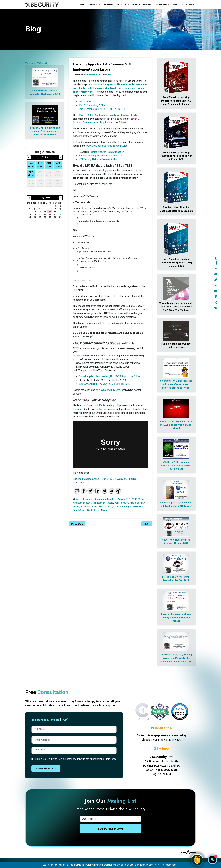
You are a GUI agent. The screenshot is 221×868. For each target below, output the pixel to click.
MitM (135, 499)
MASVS (127, 499)
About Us (177, 4)
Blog (83, 4)
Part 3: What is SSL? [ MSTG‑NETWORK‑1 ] (102, 109)
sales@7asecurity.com (108, 390)
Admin (109, 75)
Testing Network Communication (107, 152)
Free (119, 4)
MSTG (90, 506)
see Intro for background (102, 84)
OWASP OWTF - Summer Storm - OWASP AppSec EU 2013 (176, 465)
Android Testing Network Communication (101, 156)
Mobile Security (122, 503)
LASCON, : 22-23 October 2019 (105, 384)
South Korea (93, 510)
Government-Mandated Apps (109, 499)
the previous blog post (100, 170)
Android (80, 499)
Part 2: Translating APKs (92, 105)
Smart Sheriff (80, 510)
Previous (77, 524)
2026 (45, 157)
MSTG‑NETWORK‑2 (103, 506)
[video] (186, 388)
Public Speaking (121, 506)
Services (94, 4)
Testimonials (162, 4)
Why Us (147, 4)
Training (109, 4)
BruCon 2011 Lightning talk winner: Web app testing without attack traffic (45, 131)
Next (147, 524)
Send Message (46, 768)
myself (115, 405)
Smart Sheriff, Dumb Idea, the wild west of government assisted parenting (176, 384)
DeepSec (78, 409)
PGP (64, 720)
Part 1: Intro (85, 102)
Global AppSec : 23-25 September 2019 (109, 376)
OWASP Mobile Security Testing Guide (107, 146)
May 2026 (45, 198)
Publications (132, 4)
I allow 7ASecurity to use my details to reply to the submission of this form (76, 759)
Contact (191, 4)
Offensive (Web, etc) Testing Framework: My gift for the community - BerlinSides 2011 (176, 658)
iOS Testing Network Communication (99, 159)
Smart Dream (136, 506)
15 (50, 212)
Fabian (103, 405)
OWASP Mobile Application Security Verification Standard (108, 115)
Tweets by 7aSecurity (37, 63)
